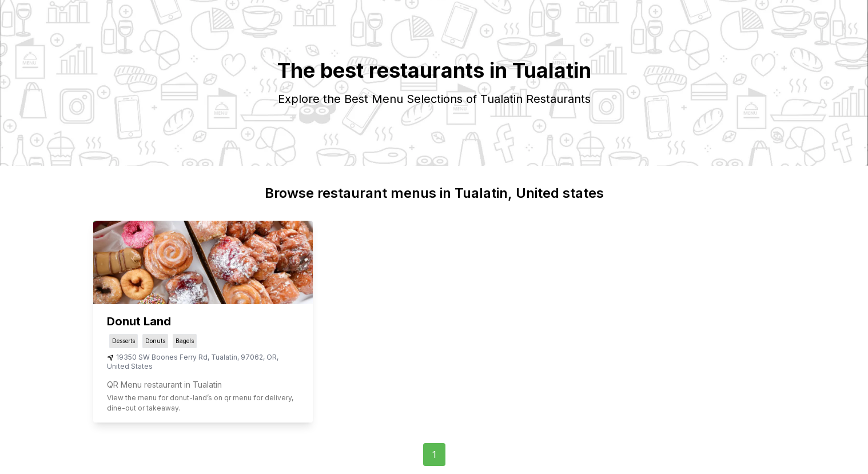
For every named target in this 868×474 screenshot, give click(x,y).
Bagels (185, 341)
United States (130, 366)
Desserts (124, 341)
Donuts (155, 341)
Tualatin (224, 357)
